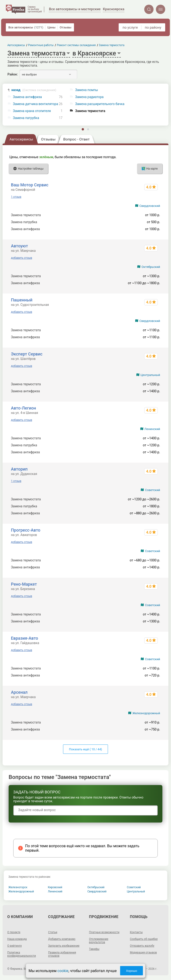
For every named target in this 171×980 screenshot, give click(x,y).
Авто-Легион (23, 408)
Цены (52, 27)
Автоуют (19, 246)
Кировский (55, 887)
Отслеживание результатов (99, 941)
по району (153, 27)
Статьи (53, 932)
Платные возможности (104, 932)
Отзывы (65, 27)
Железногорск (18, 887)
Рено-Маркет (24, 584)
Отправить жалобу (142, 946)
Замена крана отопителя (32, 111)
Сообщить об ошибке (144, 939)
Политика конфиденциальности (22, 954)
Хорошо (131, 971)
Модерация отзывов (143, 953)
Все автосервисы (26, 27)
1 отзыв (16, 197)
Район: (13, 74)
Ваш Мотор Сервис (30, 185)
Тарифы (94, 949)
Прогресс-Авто (26, 530)
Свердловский (150, 206)
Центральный (150, 375)
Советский (153, 490)
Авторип (19, 469)
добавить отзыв (22, 258)
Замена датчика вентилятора (36, 104)
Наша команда (17, 939)
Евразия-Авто (25, 638)
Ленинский (152, 429)
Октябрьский (151, 267)
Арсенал (19, 692)
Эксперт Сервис (27, 354)
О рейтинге (14, 946)
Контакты (136, 932)
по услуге (130, 27)
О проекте (14, 932)
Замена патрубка (26, 118)
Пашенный (22, 300)
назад (34, 90)
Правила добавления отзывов (62, 954)
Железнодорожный (146, 713)
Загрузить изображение (64, 946)
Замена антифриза (27, 97)
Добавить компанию (62, 939)
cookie (63, 971)
